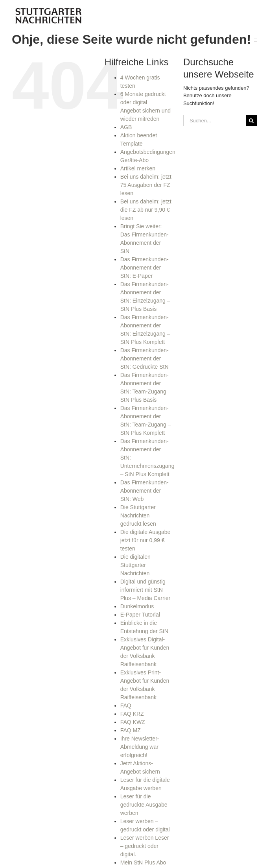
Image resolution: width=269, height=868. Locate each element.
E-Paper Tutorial (140, 615)
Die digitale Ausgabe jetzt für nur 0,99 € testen (146, 540)
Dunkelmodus (137, 606)
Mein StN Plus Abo (143, 862)
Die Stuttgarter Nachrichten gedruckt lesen (138, 515)
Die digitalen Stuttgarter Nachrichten (135, 565)
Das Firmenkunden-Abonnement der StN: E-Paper (145, 268)
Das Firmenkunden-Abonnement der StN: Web (145, 491)
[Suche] (251, 121)
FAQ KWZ (133, 722)
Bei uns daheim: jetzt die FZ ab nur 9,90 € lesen (146, 210)
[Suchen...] (215, 121)
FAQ (126, 705)
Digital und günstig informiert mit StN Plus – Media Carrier (146, 590)
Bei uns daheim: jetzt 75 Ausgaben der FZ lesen (146, 185)
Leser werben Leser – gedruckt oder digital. (145, 846)
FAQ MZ (131, 730)
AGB (126, 127)
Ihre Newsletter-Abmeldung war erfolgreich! (140, 747)
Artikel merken (138, 168)
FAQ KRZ (132, 714)
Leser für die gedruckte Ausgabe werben (144, 805)
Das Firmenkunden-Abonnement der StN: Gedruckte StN (145, 358)
